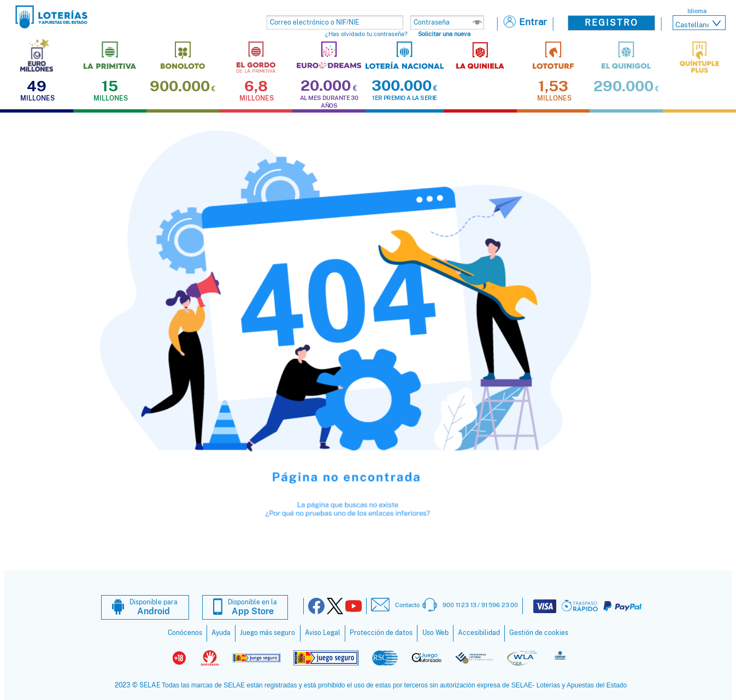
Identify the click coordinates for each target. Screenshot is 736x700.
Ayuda (221, 633)
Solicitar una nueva (444, 34)
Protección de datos (381, 633)
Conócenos (185, 633)
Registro (611, 23)
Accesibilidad (479, 633)
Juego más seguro (267, 633)
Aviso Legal (323, 633)
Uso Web (435, 633)
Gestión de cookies (539, 633)
